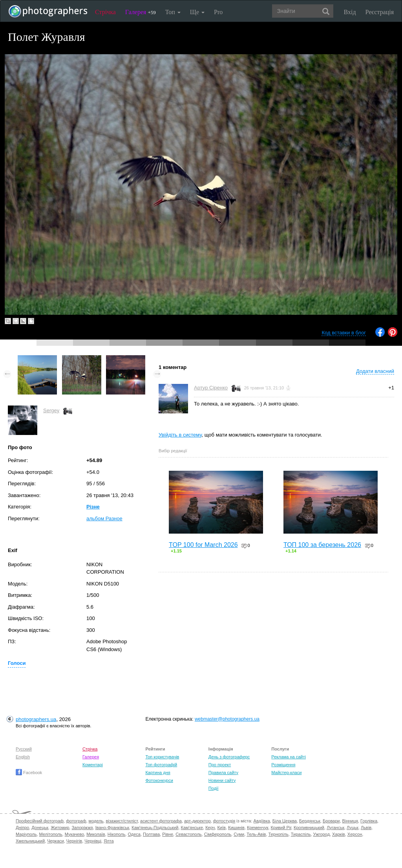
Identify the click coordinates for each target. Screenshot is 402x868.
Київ (221, 828)
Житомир (60, 828)
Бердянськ (310, 821)
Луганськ (335, 828)
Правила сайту (223, 773)
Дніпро (22, 828)
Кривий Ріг (281, 828)
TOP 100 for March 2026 (203, 545)
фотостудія (224, 821)
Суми (239, 834)
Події (214, 788)
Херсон (355, 834)
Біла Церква (285, 821)
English (23, 757)
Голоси (17, 663)
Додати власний (375, 371)
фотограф (76, 821)
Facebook (29, 773)
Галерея (141, 12)
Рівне (168, 834)
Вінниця (350, 821)
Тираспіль (301, 834)
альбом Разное (104, 518)
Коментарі (93, 765)
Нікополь (116, 834)
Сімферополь (218, 834)
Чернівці (93, 841)
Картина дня (158, 773)
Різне (93, 507)
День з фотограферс (229, 757)
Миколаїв (96, 834)
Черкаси (55, 841)
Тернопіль (279, 834)
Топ (173, 12)
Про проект (220, 765)
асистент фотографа (161, 821)
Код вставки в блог (344, 333)
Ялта (109, 841)
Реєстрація (380, 12)
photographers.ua (36, 719)
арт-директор (197, 821)
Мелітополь (51, 834)
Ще (197, 12)
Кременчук (258, 828)
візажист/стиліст (122, 821)
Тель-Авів (256, 834)
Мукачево (74, 834)
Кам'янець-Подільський (155, 828)
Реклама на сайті (289, 757)
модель (96, 821)
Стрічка (105, 12)
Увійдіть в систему (180, 435)
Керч (210, 828)
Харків (339, 834)
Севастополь (188, 834)
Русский (24, 749)
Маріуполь (26, 834)
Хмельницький (30, 841)
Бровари (331, 821)
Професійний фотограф (40, 821)
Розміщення (283, 765)
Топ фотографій (161, 765)
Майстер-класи (286, 773)
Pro (218, 12)
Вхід (350, 12)
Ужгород (322, 834)
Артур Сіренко (211, 388)
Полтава (151, 834)
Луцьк (353, 828)
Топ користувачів (162, 757)
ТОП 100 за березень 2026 (322, 545)
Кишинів (236, 828)
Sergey (51, 410)
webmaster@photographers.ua (227, 719)
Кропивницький (309, 828)
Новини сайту (222, 780)
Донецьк (40, 828)
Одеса (134, 834)
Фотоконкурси (159, 780)
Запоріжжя (82, 828)
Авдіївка (262, 821)
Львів (366, 828)
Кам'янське (192, 828)
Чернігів (74, 841)
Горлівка (369, 821)
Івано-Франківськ (112, 828)
